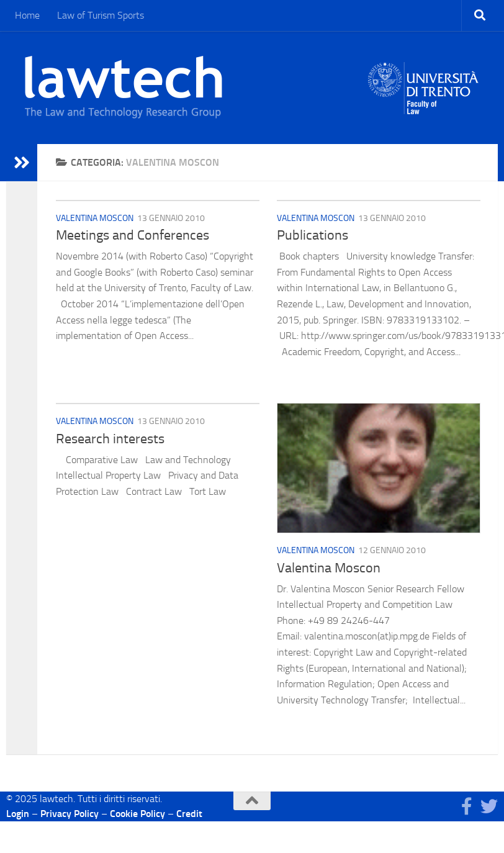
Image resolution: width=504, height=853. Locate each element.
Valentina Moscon (95, 218)
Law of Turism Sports (101, 15)
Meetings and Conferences (133, 235)
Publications (313, 235)
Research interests (110, 439)
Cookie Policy (137, 814)
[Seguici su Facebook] (467, 806)
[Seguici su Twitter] (489, 806)
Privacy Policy (70, 814)
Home (27, 15)
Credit (189, 814)
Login (18, 814)
